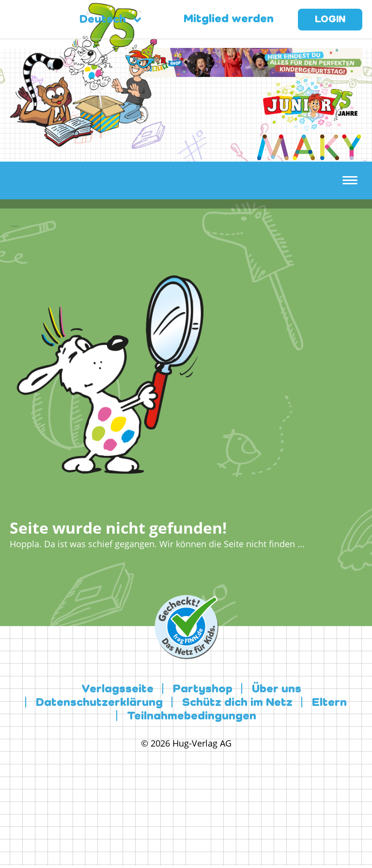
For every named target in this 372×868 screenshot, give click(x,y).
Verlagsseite (117, 689)
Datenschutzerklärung (99, 703)
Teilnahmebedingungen (192, 717)
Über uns (277, 689)
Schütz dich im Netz (237, 703)
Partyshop (203, 689)
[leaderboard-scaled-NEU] (245, 71)
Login (330, 20)
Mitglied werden (229, 19)
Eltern (329, 703)
